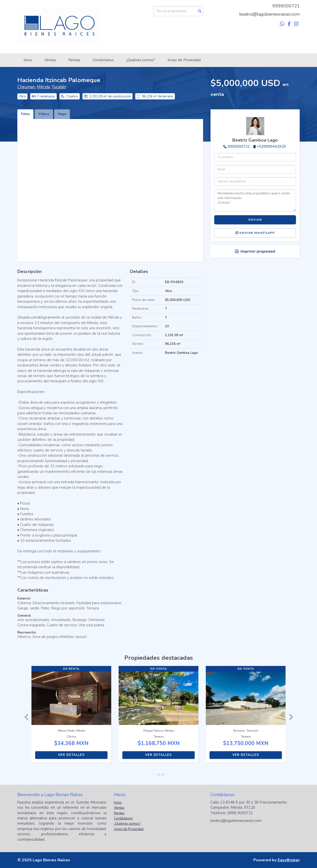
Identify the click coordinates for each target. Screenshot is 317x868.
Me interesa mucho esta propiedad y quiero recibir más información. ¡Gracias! (255, 200)
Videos (44, 114)
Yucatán (59, 87)
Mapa (62, 114)
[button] (24, 717)
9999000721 (286, 6)
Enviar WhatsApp (255, 233)
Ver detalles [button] (71, 755)
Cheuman (26, 87)
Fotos (25, 114)
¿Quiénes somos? (141, 60)
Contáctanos (103, 60)
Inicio (28, 60)
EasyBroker (289, 860)
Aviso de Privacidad (184, 60)
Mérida (43, 87)
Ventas (50, 60)
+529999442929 (271, 147)
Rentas (74, 60)
